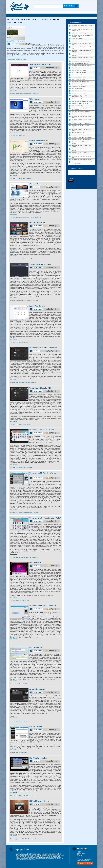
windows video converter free (79, 77)
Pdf (23, 839)
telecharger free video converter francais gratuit (82, 157)
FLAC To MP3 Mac (35, 563)
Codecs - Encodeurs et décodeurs (22, 217)
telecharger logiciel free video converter (81, 140)
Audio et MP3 (18, 600)
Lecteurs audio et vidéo (20, 94)
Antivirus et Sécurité (14, 796)
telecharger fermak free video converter (81, 123)
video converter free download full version (82, 101)
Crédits (79, 853)
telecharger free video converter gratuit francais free (81, 55)
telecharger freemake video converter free (82, 66)
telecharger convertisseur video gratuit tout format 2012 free (82, 36)
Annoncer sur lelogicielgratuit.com (85, 859)
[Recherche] (49, 6)
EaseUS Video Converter (37, 306)
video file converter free (77, 99)
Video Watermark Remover (16, 41)
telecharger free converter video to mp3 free (81, 44)
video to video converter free (79, 68)
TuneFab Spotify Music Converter (40, 264)
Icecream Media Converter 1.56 (39, 141)
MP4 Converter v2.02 (36, 648)
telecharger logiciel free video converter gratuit (81, 130)
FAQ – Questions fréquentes (84, 858)
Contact (79, 851)
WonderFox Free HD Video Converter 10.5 (43, 606)
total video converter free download (80, 104)
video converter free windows (79, 70)
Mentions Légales (81, 854)
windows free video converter (79, 86)
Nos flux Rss (80, 856)
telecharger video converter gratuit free (81, 33)
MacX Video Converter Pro (38, 758)
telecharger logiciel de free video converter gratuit (82, 120)
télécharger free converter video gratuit (81, 114)
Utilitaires (24, 259)
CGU (78, 855)
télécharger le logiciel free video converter (82, 137)
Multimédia (9, 59)
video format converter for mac (79, 75)
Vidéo (13, 59)
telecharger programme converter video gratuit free (81, 51)
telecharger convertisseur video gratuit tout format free (82, 58)
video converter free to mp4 (78, 79)
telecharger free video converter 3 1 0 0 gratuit (81, 117)
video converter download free (79, 91)
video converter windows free (79, 73)
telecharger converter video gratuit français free (82, 26)
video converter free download (79, 93)
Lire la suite (10, 56)
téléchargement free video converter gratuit (81, 126)
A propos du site (81, 857)
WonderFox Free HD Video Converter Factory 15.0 (44, 474)
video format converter (77, 106)
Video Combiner (35, 99)
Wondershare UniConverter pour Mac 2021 (43, 348)
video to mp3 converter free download (81, 112)
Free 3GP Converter (36, 727)
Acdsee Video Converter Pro (39, 689)
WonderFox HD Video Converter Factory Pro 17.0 (45, 518)
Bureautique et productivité (16, 839)
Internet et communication (16, 259)
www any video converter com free (80, 82)
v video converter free (77, 39)
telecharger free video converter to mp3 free (81, 48)
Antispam (21, 796)
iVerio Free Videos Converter (39, 184)
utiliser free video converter (78, 133)
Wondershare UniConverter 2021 (40, 388)
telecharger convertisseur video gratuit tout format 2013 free (82, 30)
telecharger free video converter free (81, 61)
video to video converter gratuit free (80, 41)
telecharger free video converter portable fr (82, 160)
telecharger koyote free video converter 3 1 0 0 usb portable (82, 163)
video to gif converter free (78, 89)
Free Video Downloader (37, 223)
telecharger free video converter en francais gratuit (80, 153)
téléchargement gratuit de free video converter (81, 143)
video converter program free (79, 84)
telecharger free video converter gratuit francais (81, 146)
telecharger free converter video (79, 135)
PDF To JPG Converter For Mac (39, 801)
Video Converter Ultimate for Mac (40, 65)
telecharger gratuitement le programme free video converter (81, 109)
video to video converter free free (80, 63)
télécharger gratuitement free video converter (80, 150)
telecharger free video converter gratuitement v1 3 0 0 (79, 96)
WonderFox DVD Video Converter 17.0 (42, 430)
